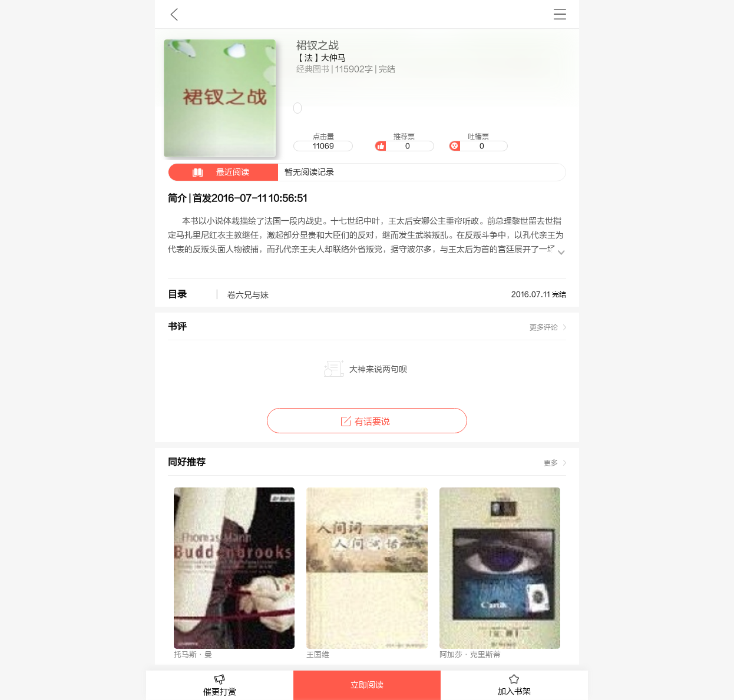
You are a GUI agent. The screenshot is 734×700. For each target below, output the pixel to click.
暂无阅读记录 (251, 172)
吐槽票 (478, 142)
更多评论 (544, 327)
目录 (177, 294)
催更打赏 (220, 686)
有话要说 (367, 422)
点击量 (323, 142)
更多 (551, 463)
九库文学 (174, 14)
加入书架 (514, 685)
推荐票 (404, 142)
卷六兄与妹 (248, 296)
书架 (560, 14)
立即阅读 (367, 685)
